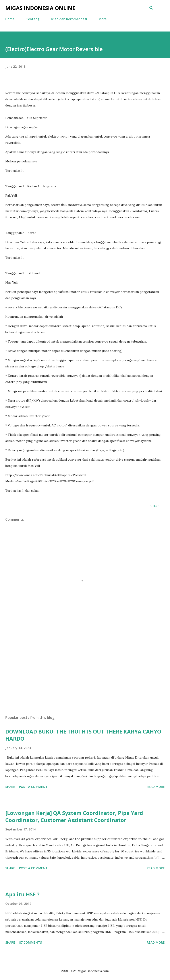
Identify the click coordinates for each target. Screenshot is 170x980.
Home (10, 19)
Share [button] (155, 506)
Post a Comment (33, 787)
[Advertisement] (85, 670)
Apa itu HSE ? (22, 894)
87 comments (30, 942)
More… (104, 19)
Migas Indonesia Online (40, 8)
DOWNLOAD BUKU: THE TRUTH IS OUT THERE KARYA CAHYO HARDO (83, 735)
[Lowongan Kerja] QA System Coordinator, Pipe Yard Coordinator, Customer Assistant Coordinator (74, 816)
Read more (156, 787)
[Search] (151, 8)
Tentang (33, 19)
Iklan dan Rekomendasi (69, 19)
